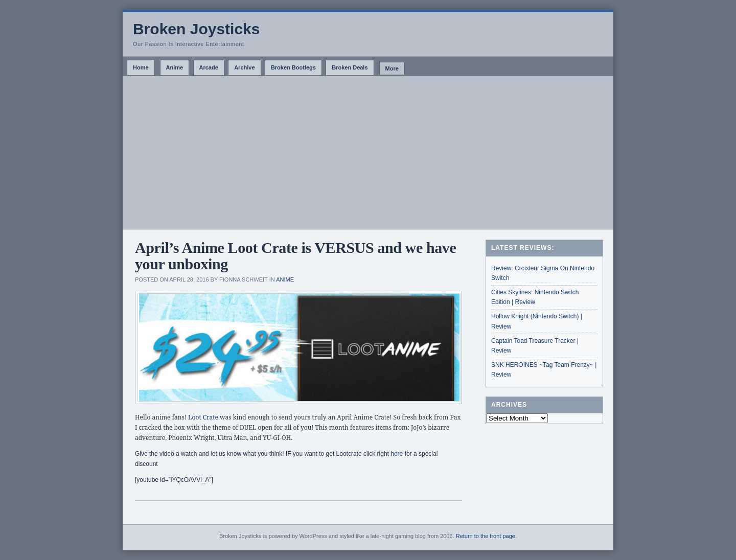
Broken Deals (350, 67)
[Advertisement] (368, 152)
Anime (175, 67)
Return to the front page (486, 536)
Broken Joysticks (196, 29)
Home (141, 67)
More (392, 68)
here (397, 454)
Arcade (209, 67)
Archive (244, 67)
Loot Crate (203, 417)
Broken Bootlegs (293, 67)
